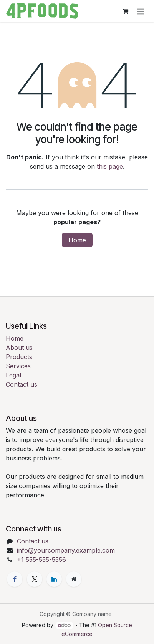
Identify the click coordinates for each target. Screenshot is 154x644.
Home (77, 240)
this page (110, 166)
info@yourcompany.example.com (66, 550)
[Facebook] (15, 579)
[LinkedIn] (54, 579)
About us (19, 348)
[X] (35, 579)
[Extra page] (74, 579)
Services (18, 366)
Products (19, 357)
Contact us (22, 384)
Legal (13, 375)
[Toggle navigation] (141, 11)
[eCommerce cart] (125, 11)
